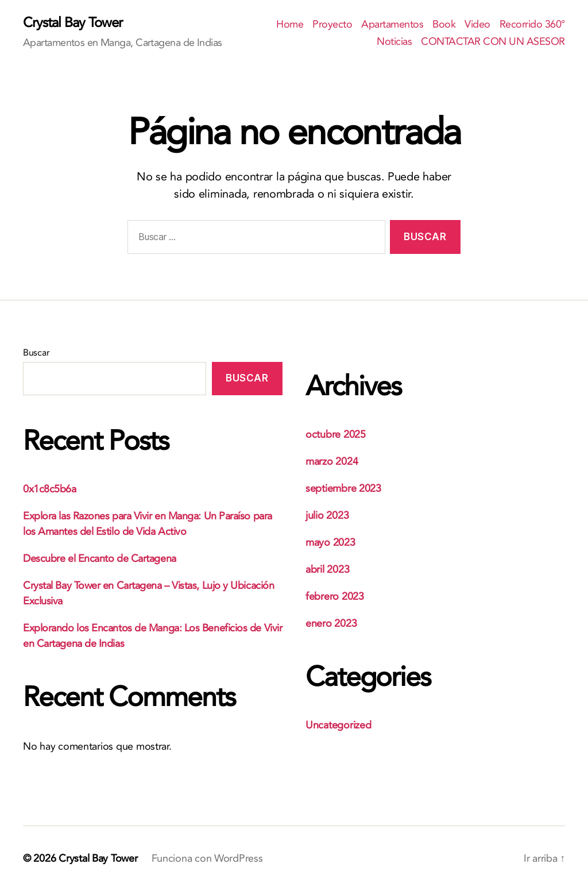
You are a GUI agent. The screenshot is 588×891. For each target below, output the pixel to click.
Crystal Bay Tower (73, 23)
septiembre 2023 (343, 489)
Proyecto (332, 25)
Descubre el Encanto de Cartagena (100, 559)
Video (477, 25)
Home (290, 25)
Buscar (36, 353)
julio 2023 (327, 516)
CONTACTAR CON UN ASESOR (493, 42)
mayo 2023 (330, 543)
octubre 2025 (336, 435)
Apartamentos (392, 25)
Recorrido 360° (532, 25)
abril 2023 (327, 570)
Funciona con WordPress (207, 859)
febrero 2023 (335, 597)
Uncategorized (339, 725)
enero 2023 (331, 624)
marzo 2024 (332, 462)
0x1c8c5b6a (50, 489)
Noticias (394, 42)
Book (444, 25)
